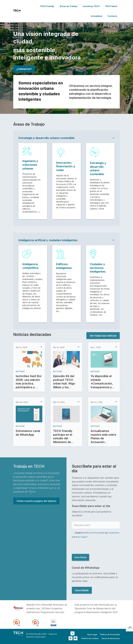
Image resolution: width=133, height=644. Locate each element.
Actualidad (97, 16)
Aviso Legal (81, 538)
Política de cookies (90, 638)
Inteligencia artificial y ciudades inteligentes (48, 240)
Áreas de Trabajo (69, 6)
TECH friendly (47, 6)
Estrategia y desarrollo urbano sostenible (46, 138)
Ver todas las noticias (103, 336)
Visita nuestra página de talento (36, 501)
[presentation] (92, 547)
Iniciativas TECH (91, 6)
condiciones (114, 534)
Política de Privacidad (94, 534)
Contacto (112, 16)
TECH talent (111, 6)
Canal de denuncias (111, 638)
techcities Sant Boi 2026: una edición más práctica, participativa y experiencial (29, 387)
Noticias (20, 375)
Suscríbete (82, 590)
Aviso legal (92, 635)
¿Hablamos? (24, 69)
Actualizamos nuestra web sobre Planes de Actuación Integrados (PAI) (103, 442)
